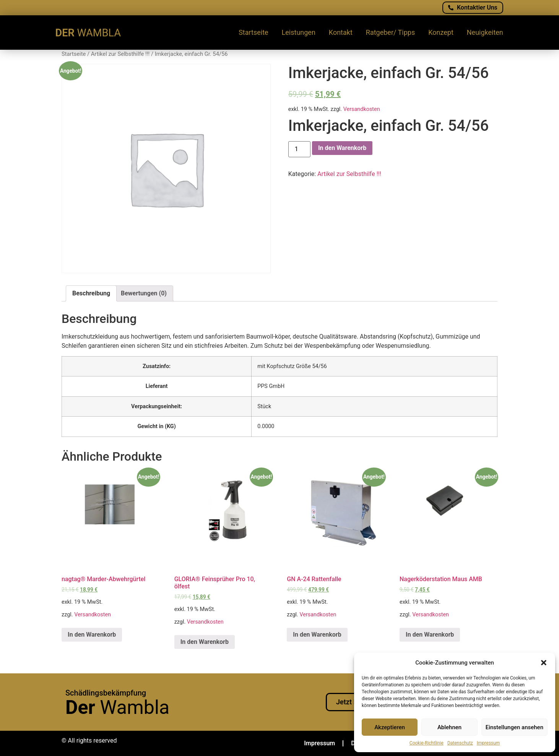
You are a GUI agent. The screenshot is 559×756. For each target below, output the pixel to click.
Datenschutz (460, 743)
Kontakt (341, 32)
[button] (544, 663)
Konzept (441, 32)
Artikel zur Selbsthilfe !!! (120, 54)
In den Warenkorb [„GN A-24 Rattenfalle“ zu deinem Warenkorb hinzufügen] (317, 635)
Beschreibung (91, 293)
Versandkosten (362, 109)
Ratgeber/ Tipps (390, 32)
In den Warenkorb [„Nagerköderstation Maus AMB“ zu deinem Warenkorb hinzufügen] (430, 635)
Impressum (488, 743)
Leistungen (299, 32)
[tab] (91, 293)
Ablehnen (449, 727)
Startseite (253, 32)
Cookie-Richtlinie (427, 743)
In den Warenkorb (342, 148)
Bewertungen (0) (144, 293)
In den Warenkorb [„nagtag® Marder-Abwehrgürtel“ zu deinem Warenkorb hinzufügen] (92, 635)
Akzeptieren (390, 727)
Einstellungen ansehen (514, 727)
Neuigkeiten (485, 32)
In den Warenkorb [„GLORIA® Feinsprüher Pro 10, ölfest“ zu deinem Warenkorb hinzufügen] (205, 642)
